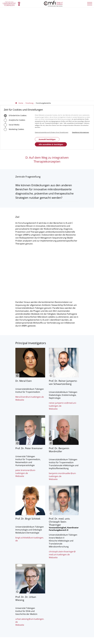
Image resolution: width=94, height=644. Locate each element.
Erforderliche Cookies (15, 22)
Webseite (20, 255)
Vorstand (19, 582)
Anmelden (57, 588)
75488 (29, 545)
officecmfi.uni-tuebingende (32, 547)
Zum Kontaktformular (28, 554)
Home (21, 10)
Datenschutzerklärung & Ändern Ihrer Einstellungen (52, 39)
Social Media (12, 31)
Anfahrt (22, 561)
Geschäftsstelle (21, 575)
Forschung (29, 10)
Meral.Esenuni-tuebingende (30, 252)
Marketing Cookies (14, 36)
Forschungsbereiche (43, 10)
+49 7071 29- (23, 545)
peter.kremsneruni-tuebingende (25, 327)
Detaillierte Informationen (80, 39)
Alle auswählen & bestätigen (51, 51)
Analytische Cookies (15, 27)
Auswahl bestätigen (47, 46)
